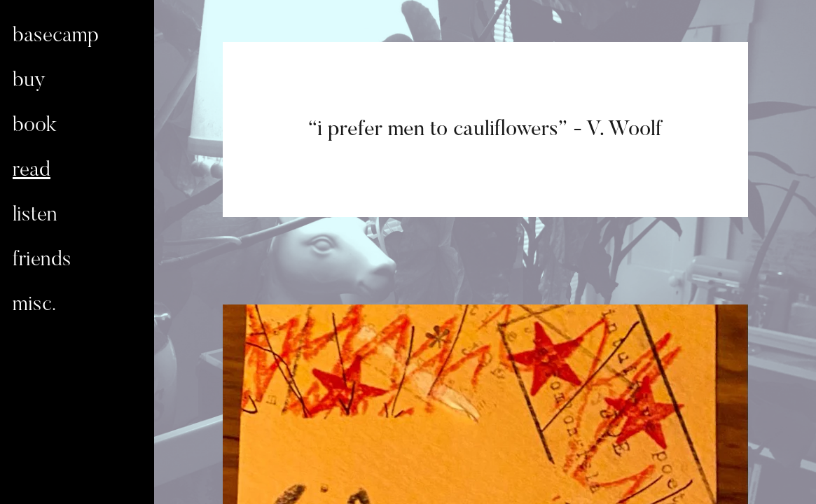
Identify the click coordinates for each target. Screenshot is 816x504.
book (35, 126)
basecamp (56, 36)
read (32, 171)
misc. (34, 305)
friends (42, 260)
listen (35, 216)
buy (29, 81)
